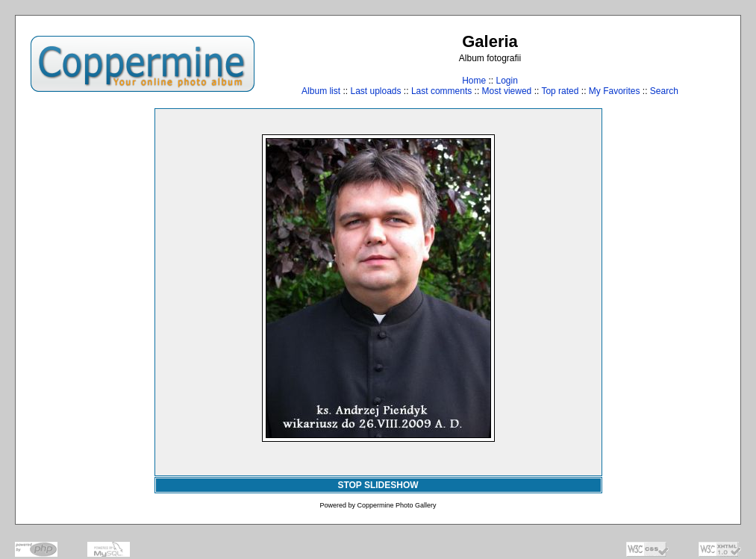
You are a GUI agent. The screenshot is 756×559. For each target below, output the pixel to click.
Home (474, 81)
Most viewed (507, 91)
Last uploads (375, 91)
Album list (321, 91)
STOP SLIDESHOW (378, 485)
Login (506, 81)
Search (664, 91)
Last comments (441, 91)
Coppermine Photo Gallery (396, 505)
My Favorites (615, 91)
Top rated (560, 91)
